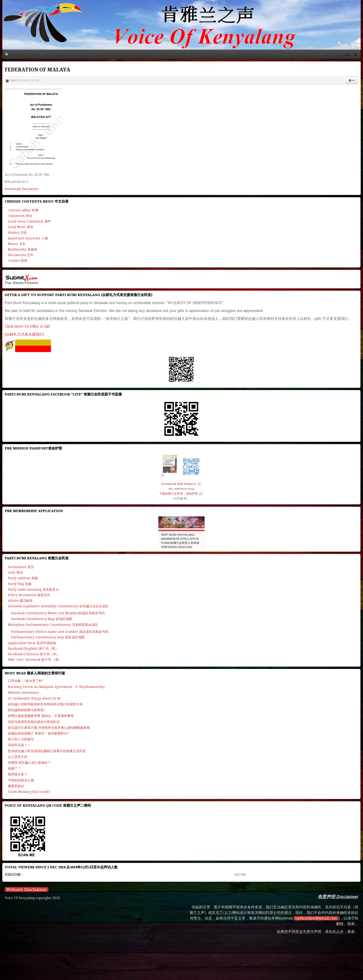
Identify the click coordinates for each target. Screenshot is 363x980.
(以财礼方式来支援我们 (24, 334)
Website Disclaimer (27, 889)
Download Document (21, 189)
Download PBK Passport (179, 484)
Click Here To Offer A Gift (27, 326)
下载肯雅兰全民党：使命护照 (179, 494)
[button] (351, 80)
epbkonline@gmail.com (316, 918)
